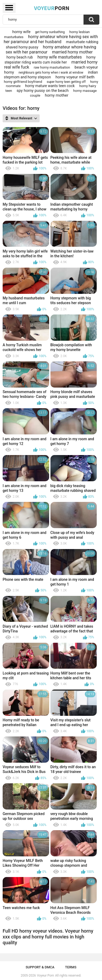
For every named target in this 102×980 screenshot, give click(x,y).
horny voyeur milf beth (75, 77)
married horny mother (72, 52)
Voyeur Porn (46, 975)
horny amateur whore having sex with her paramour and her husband (51, 39)
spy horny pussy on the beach (43, 91)
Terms (71, 967)
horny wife (21, 32)
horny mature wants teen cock (50, 86)
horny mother (57, 95)
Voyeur (52, 8)
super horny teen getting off (66, 82)
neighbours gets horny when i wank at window (51, 73)
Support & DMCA (40, 967)
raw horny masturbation (52, 67)
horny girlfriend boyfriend (23, 82)
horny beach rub (20, 57)
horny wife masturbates (60, 57)
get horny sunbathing (50, 32)
